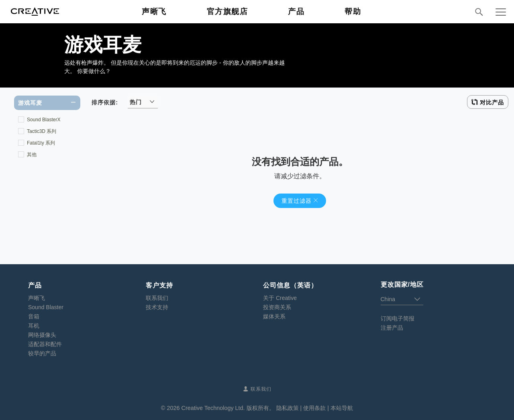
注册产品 (392, 328)
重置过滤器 (297, 201)
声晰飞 (37, 298)
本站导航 (342, 408)
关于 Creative (280, 298)
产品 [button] (296, 11)
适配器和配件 (45, 344)
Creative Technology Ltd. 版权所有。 (228, 408)
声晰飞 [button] (154, 11)
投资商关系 (277, 307)
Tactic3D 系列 (42, 131)
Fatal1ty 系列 (41, 143)
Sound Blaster (46, 307)
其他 (32, 155)
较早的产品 (42, 353)
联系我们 (157, 298)
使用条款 (314, 408)
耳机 (34, 326)
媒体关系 (274, 316)
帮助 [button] (353, 11)
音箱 (34, 316)
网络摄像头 (42, 335)
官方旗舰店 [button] (227, 11)
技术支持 (157, 307)
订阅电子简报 (398, 318)
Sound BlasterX (44, 120)
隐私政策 (288, 408)
